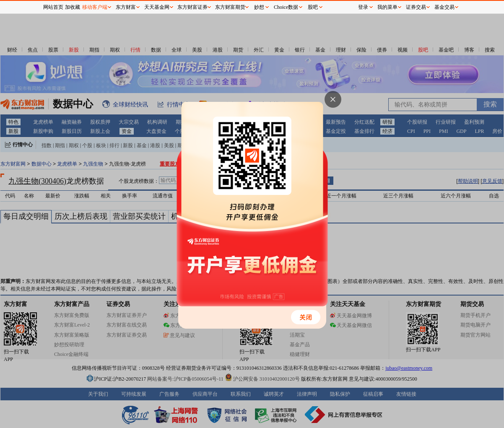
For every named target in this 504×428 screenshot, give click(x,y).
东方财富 (126, 7)
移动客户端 (95, 7)
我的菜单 (387, 7)
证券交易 (416, 7)
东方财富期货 (230, 7)
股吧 (313, 7)
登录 (363, 7)
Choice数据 (286, 7)
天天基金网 (157, 7)
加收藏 (73, 7)
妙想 (259, 7)
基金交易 (444, 7)
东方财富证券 (192, 7)
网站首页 (53, 7)
